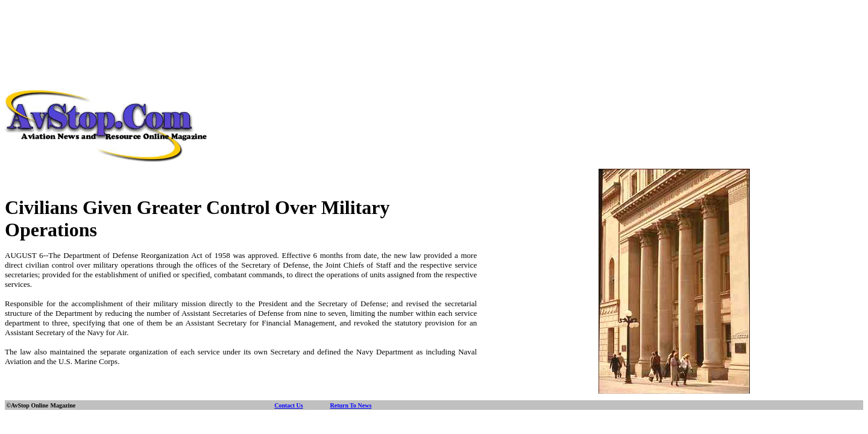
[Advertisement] (434, 32)
